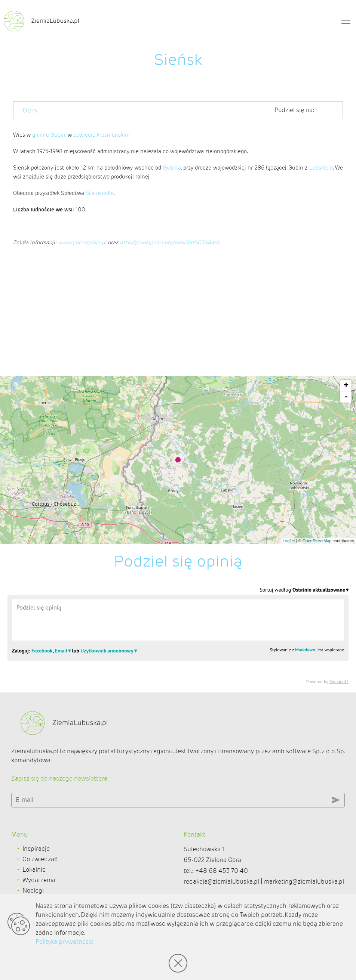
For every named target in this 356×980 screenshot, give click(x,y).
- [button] (346, 397)
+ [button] (346, 386)
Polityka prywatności (65, 942)
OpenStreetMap (317, 541)
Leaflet (289, 541)
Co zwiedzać (40, 859)
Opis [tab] (30, 110)
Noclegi (33, 891)
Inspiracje (36, 849)
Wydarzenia (39, 880)
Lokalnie (34, 870)
